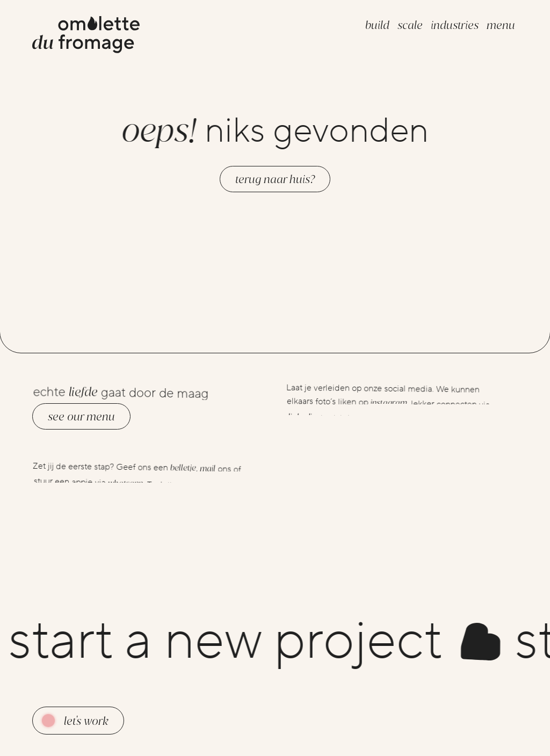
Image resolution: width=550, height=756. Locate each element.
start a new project (259, 641)
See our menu (81, 416)
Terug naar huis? (275, 179)
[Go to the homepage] (86, 36)
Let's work (86, 721)
